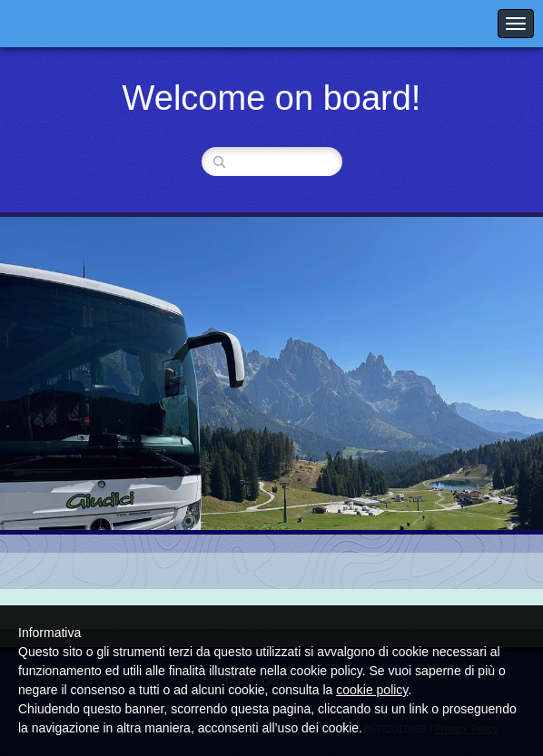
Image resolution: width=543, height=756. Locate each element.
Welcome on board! (272, 98)
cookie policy (372, 690)
